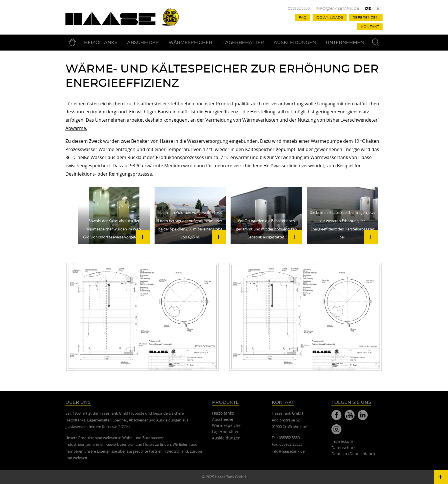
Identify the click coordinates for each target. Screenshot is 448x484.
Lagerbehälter (243, 43)
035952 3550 (299, 9)
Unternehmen (345, 43)
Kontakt (370, 27)
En (380, 9)
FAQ (303, 18)
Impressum (342, 441)
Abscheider (143, 43)
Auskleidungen (295, 43)
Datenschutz (343, 448)
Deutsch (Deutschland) (353, 454)
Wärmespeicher (190, 43)
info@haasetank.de (337, 9)
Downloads (330, 18)
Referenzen (366, 18)
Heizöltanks (101, 43)
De (368, 9)
